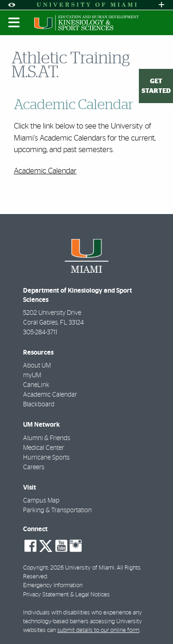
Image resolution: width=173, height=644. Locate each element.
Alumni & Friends (47, 438)
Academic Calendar (45, 171)
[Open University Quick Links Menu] (161, 5)
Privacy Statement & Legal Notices (66, 595)
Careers (34, 467)
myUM (32, 375)
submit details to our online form (98, 630)
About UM (37, 366)
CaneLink (36, 385)
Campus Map (41, 501)
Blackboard (39, 405)
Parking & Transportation (57, 510)
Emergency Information (53, 586)
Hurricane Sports (46, 458)
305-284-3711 (40, 332)
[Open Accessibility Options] (12, 5)
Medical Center (44, 448)
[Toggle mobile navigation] (14, 23)
